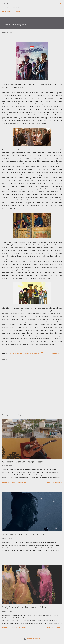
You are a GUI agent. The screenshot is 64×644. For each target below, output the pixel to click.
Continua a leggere (55, 482)
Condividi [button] (56, 353)
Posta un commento (18, 482)
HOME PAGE (6, 12)
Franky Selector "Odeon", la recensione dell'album (24, 607)
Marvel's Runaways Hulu (19, 353)
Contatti (18, 12)
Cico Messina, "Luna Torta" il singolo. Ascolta (23, 462)
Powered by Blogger (32, 639)
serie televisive (34, 353)
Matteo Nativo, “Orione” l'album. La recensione (24, 534)
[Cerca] (56, 3)
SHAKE (6, 3)
